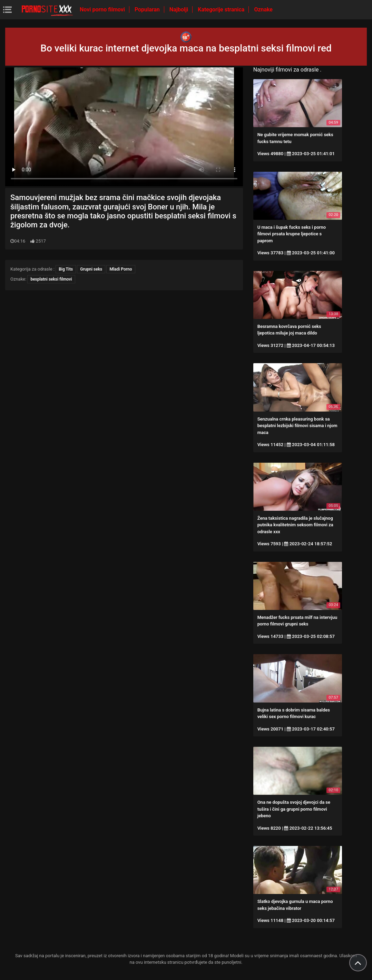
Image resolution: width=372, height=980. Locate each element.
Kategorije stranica (222, 10)
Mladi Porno (121, 269)
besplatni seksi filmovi (51, 279)
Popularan (148, 10)
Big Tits (66, 269)
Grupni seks (91, 269)
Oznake (263, 10)
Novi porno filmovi (103, 10)
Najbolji (179, 10)
